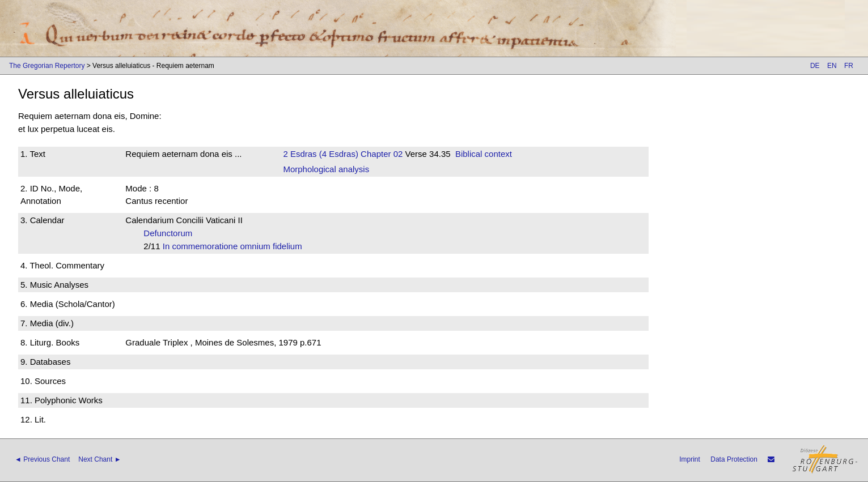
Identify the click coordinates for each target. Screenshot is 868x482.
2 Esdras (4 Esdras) (321, 154)
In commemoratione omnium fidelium (236, 246)
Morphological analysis (326, 169)
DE (815, 66)
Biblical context (484, 154)
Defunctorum (171, 233)
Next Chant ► (99, 459)
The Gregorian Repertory (47, 66)
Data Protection (734, 459)
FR (849, 66)
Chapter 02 (380, 154)
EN (832, 66)
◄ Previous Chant (42, 459)
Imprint (690, 459)
